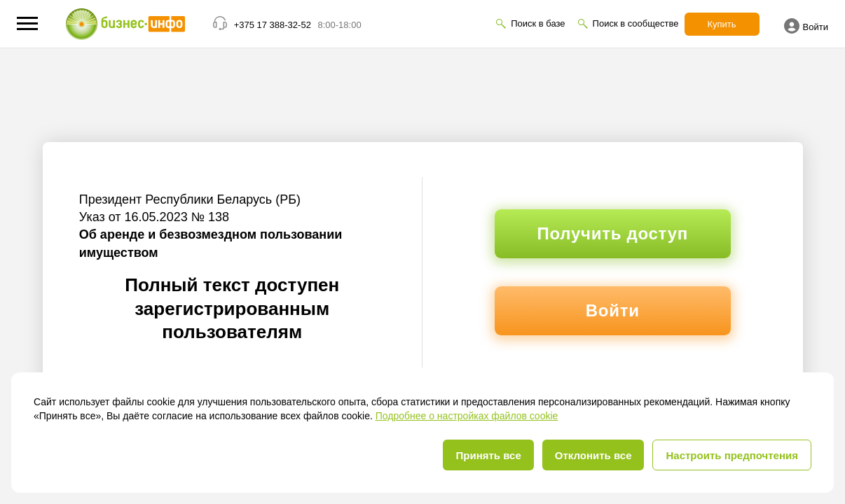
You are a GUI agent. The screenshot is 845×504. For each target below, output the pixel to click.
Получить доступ (613, 233)
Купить (722, 24)
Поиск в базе (538, 23)
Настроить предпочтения (732, 455)
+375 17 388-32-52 (273, 25)
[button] (27, 23)
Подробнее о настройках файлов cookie (467, 416)
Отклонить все (593, 455)
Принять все (488, 455)
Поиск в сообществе (636, 23)
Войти (806, 26)
